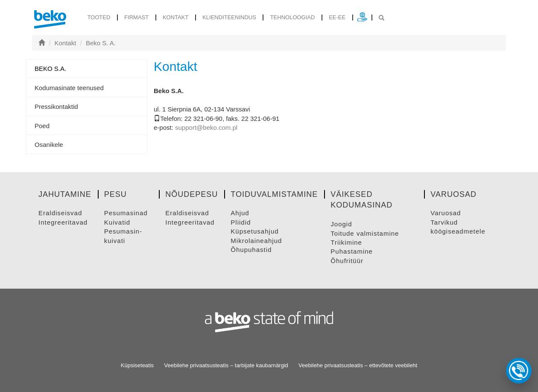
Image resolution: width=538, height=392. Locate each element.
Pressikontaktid (56, 107)
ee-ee (337, 17)
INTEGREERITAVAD (63, 222)
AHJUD (240, 213)
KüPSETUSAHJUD (254, 231)
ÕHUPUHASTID (251, 250)
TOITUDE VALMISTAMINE (365, 233)
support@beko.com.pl (206, 127)
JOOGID (341, 224)
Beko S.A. (50, 69)
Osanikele (49, 145)
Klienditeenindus (229, 17)
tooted (99, 17)
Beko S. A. (101, 43)
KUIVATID (117, 222)
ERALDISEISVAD (60, 213)
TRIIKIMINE (346, 242)
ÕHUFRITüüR (347, 261)
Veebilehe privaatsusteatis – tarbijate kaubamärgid (226, 365)
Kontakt (175, 17)
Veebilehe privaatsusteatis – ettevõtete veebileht (358, 365)
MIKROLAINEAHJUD (256, 241)
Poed (42, 126)
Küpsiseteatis (137, 365)
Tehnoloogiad (293, 17)
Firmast (136, 17)
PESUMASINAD (126, 213)
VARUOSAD (446, 213)
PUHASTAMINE (352, 251)
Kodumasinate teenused (69, 88)
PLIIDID (241, 222)
